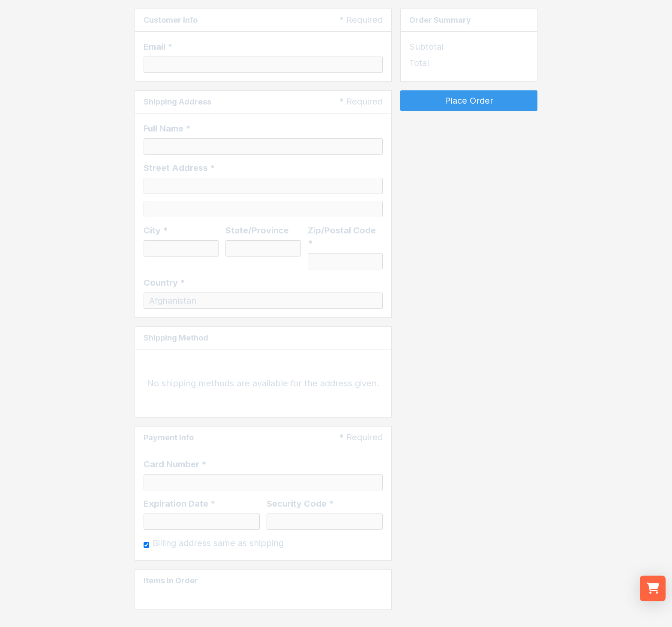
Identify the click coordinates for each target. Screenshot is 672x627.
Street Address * (179, 168)
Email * (158, 47)
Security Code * (300, 504)
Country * (164, 283)
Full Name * (167, 128)
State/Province (257, 230)
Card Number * (175, 464)
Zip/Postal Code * (342, 237)
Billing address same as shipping (218, 543)
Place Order (469, 101)
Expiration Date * (180, 504)
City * (156, 230)
